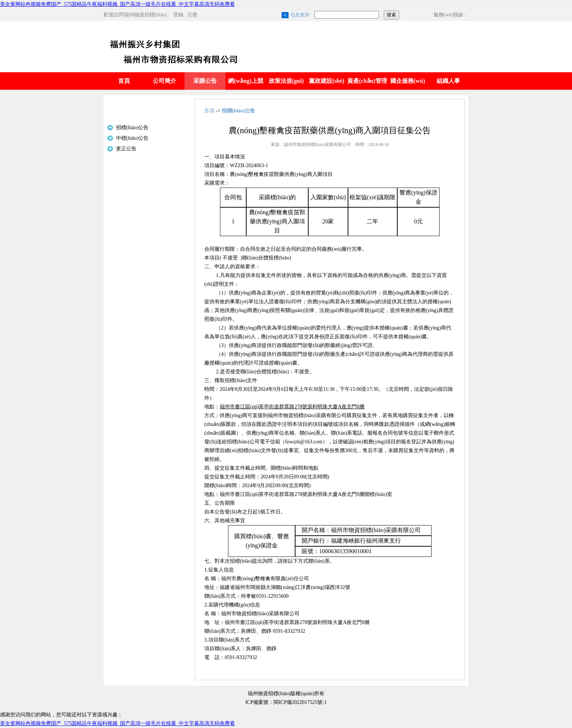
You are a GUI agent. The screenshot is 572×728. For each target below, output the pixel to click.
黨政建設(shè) (327, 81)
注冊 (192, 15)
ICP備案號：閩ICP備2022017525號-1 (286, 702)
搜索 (391, 15)
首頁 (124, 81)
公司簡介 (165, 81)
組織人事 (448, 81)
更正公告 (126, 149)
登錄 (178, 15)
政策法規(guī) (286, 81)
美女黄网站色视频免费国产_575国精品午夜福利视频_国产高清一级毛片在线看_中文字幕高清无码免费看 (117, 4)
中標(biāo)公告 (132, 138)
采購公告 (205, 81)
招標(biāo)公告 (132, 128)
